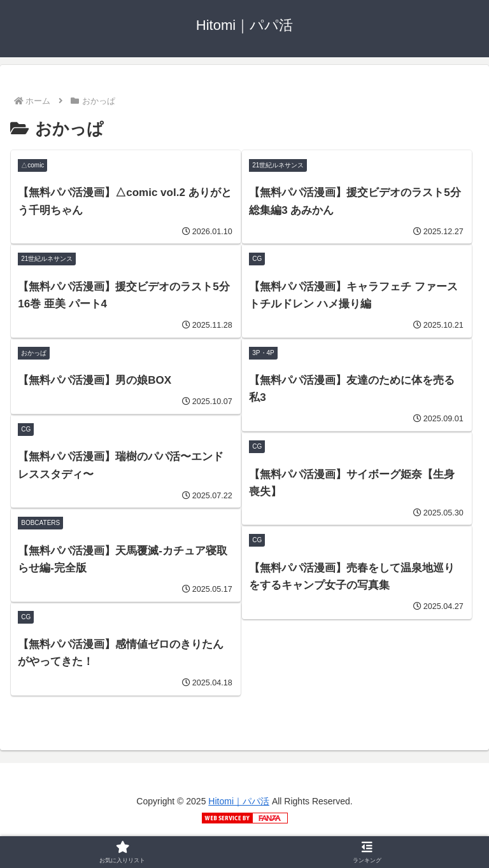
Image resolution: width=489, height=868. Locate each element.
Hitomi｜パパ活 (239, 801)
